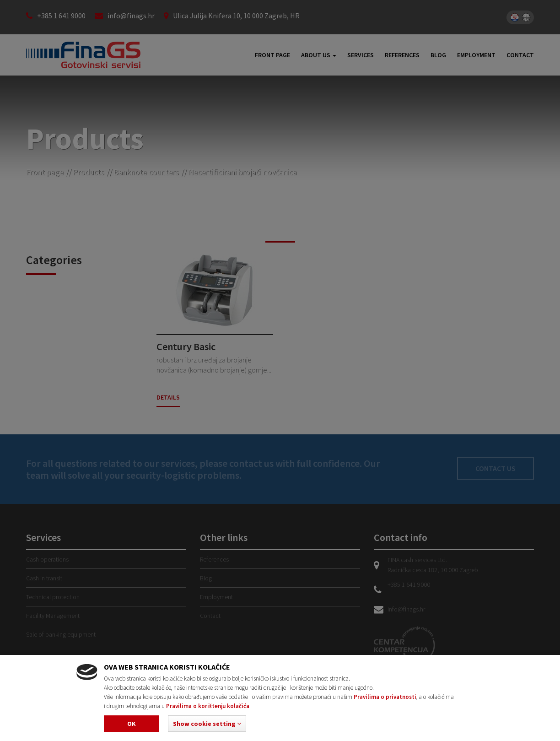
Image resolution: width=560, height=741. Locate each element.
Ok (132, 724)
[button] (207, 724)
